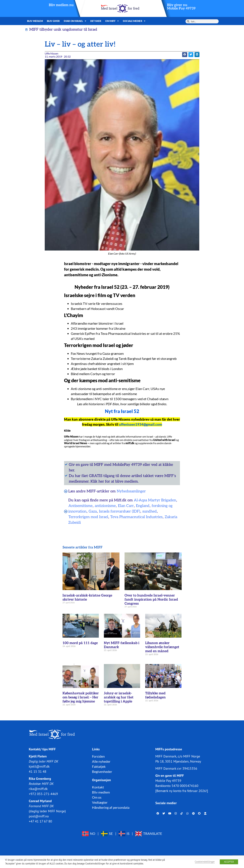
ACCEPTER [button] (229, 862)
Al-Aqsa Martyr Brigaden (155, 500)
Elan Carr (126, 506)
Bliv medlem (35, 21)
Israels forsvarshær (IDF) (120, 511)
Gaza (93, 511)
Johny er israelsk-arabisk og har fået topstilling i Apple (119, 697)
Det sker (96, 21)
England (143, 506)
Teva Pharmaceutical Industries (136, 517)
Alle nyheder (101, 761)
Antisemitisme (80, 506)
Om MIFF (112, 21)
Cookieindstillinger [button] (205, 862)
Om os (97, 797)
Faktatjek (99, 766)
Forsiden (98, 756)
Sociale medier (134, 21)
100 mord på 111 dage (80, 643)
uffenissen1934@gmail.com (140, 424)
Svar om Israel (75, 21)
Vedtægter (100, 802)
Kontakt (98, 787)
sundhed (150, 511)
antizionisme (105, 506)
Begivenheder (102, 772)
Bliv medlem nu (61, 5)
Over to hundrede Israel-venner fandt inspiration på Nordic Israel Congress (151, 600)
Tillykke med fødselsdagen (155, 695)
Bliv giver (53, 21)
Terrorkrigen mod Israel (88, 517)
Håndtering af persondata (111, 807)
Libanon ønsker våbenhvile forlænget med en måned (162, 647)
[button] (185, 55)
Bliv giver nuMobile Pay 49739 (181, 7)
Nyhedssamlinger (131, 491)
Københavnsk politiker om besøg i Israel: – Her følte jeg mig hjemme (81, 697)
